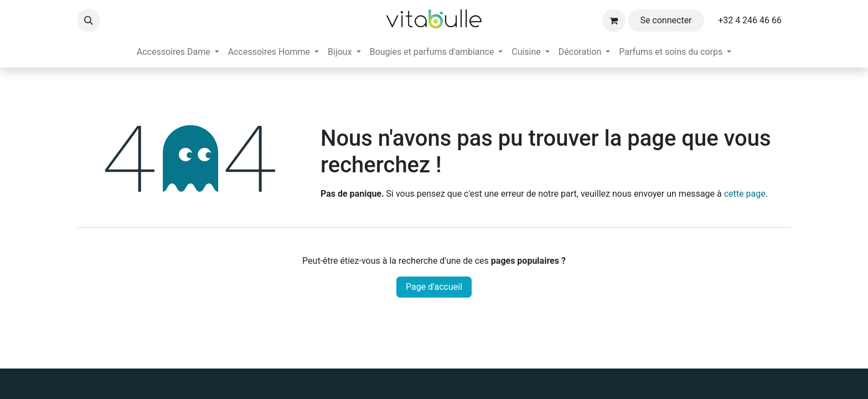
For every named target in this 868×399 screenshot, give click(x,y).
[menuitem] (178, 52)
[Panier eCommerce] (614, 21)
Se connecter (666, 20)
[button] (89, 21)
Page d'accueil (434, 287)
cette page (745, 194)
